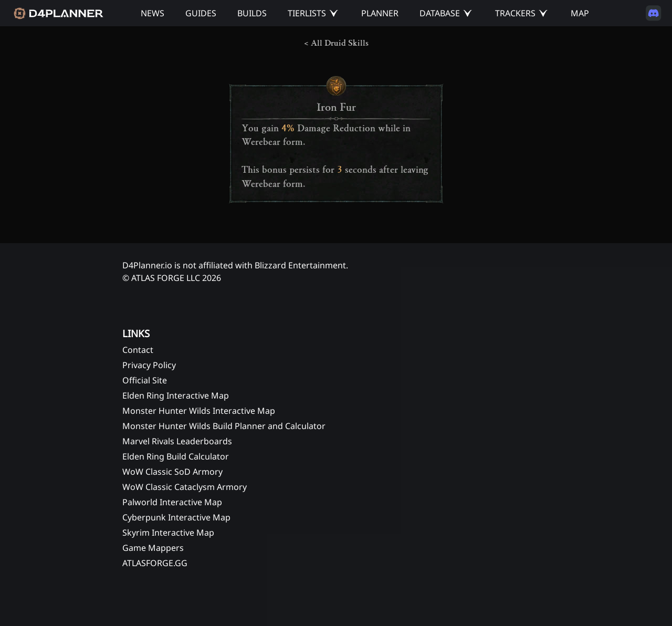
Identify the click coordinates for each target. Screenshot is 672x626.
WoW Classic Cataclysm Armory (185, 487)
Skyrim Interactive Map (168, 533)
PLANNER (380, 13)
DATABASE (440, 13)
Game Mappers (153, 548)
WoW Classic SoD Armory (172, 472)
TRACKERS (515, 13)
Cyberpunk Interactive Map (176, 517)
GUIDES (201, 13)
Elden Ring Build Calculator (176, 456)
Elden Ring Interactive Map (176, 395)
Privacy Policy (149, 365)
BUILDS (252, 13)
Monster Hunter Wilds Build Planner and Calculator (224, 426)
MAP (580, 13)
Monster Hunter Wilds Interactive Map (199, 411)
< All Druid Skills (336, 43)
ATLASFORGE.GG (155, 563)
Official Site (145, 380)
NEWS (153, 13)
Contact (138, 350)
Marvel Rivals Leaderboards (177, 441)
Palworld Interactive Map (172, 502)
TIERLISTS (307, 13)
